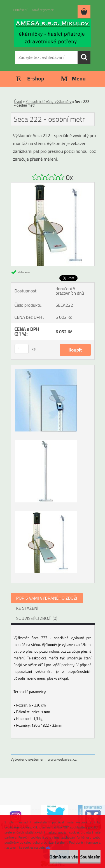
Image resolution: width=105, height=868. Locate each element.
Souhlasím (90, 857)
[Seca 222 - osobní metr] (53, 185)
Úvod (18, 101)
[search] (84, 57)
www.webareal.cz (62, 759)
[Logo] (53, 33)
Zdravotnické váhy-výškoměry (49, 101)
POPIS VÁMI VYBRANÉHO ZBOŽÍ (47, 598)
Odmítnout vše (64, 857)
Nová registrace (43, 10)
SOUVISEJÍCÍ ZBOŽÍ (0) (37, 618)
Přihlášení (20, 10)
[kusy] (22, 349)
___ (36, 807)
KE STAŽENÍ (27, 608)
